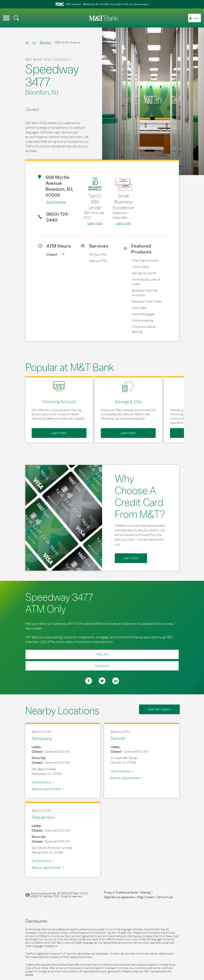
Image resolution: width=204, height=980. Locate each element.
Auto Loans (139, 308)
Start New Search (159, 709)
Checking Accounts (145, 260)
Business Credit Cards (147, 301)
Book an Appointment (46, 789)
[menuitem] (16, 18)
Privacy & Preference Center (121, 892)
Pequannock (43, 817)
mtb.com (102, 654)
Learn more (95, 223)
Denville (118, 738)
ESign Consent (146, 897)
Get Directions (52, 202)
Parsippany (42, 738)
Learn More (49, 432)
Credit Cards (140, 267)
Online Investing (143, 320)
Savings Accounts (144, 273)
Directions (67, 664)
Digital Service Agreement (119, 897)
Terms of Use (165, 897)
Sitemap (146, 892)
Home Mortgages (143, 314)
